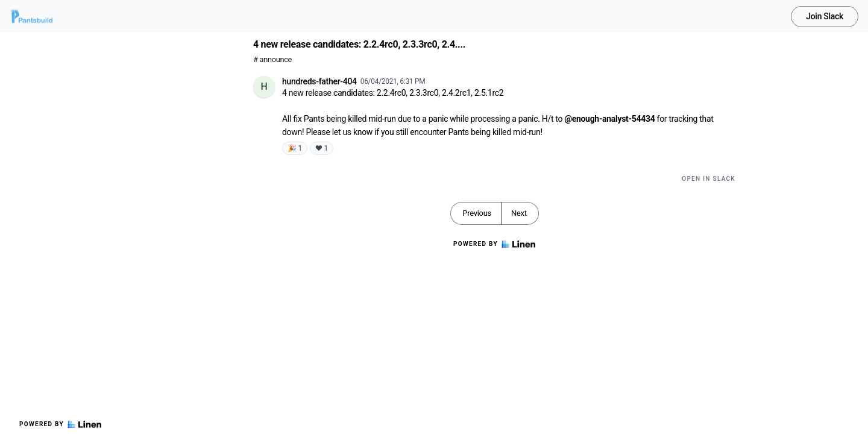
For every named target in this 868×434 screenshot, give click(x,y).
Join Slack (825, 16)
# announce (272, 59)
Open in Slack (709, 179)
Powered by (60, 424)
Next (519, 213)
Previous (477, 213)
